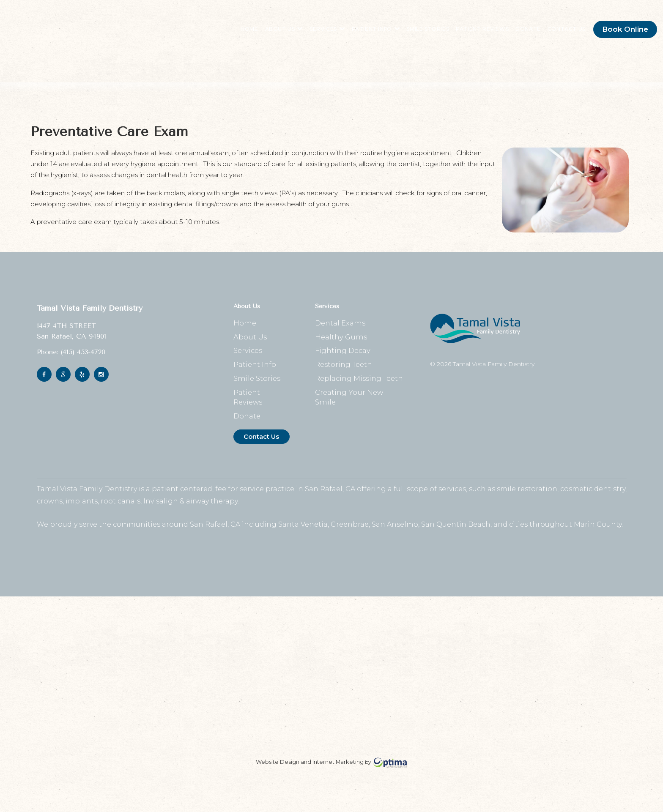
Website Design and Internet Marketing (310, 771)
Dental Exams (340, 332)
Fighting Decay (343, 362)
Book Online (618, 33)
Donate (521, 34)
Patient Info (369, 34)
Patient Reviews (475, 34)
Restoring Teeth (344, 378)
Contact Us (560, 34)
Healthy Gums (340, 347)
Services (320, 34)
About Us (277, 34)
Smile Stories (421, 34)
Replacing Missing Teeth (359, 393)
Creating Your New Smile (360, 408)
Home (243, 34)
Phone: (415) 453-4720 (71, 360)
